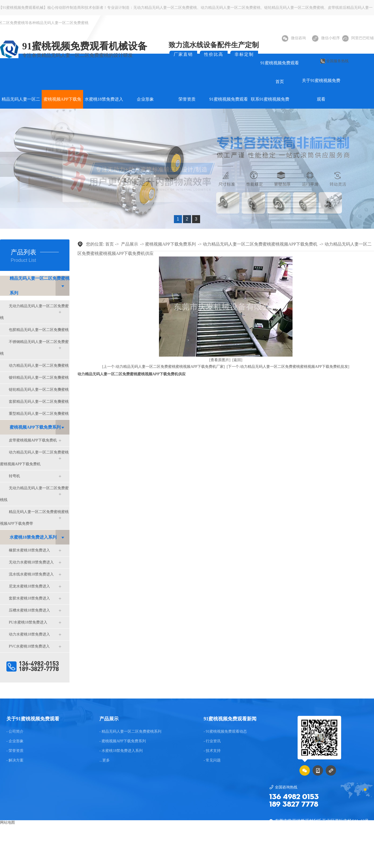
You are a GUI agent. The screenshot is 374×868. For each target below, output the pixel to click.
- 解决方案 (15, 760)
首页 (110, 244)
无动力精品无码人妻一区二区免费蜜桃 (165, 8)
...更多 (105, 760)
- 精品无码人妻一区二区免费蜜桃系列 (130, 732)
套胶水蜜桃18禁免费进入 (29, 598)
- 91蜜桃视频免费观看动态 (225, 732)
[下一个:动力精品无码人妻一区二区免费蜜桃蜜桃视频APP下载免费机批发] (288, 367)
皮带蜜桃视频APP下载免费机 (33, 440)
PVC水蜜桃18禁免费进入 (29, 646)
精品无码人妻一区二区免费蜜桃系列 (40, 286)
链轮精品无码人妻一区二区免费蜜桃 (294, 8)
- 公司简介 (15, 732)
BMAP (186, 853)
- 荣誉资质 (15, 751)
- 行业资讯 (212, 741)
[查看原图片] (220, 360)
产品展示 (130, 244)
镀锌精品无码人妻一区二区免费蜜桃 (39, 378)
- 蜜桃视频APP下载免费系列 (123, 741)
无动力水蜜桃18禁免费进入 (31, 562)
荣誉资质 (187, 99)
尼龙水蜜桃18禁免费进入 (29, 586)
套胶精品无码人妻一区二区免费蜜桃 (39, 402)
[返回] (237, 360)
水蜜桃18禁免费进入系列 (33, 537)
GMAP (200, 853)
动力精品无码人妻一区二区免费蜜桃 (231, 8)
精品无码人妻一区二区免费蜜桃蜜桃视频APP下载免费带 (34, 518)
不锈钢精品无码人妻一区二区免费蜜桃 (34, 348)
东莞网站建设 (166, 853)
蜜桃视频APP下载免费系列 (35, 427)
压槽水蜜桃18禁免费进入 (29, 610)
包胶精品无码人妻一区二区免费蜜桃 (39, 330)
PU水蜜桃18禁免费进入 (28, 622)
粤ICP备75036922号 (332, 853)
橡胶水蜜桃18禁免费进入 (29, 550)
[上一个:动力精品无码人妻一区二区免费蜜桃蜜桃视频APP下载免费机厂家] (164, 367)
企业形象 (145, 99)
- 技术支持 (212, 751)
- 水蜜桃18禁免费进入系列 (121, 751)
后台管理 (363, 853)
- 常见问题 (212, 760)
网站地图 (7, 822)
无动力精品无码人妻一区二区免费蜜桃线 (34, 494)
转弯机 (14, 476)
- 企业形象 (15, 741)
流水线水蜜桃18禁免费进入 (31, 574)
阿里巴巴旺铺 (358, 38)
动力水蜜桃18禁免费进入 (29, 634)
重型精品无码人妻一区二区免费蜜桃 (39, 414)
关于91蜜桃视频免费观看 (321, 90)
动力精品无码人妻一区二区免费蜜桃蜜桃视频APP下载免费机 (34, 458)
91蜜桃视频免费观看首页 (280, 72)
